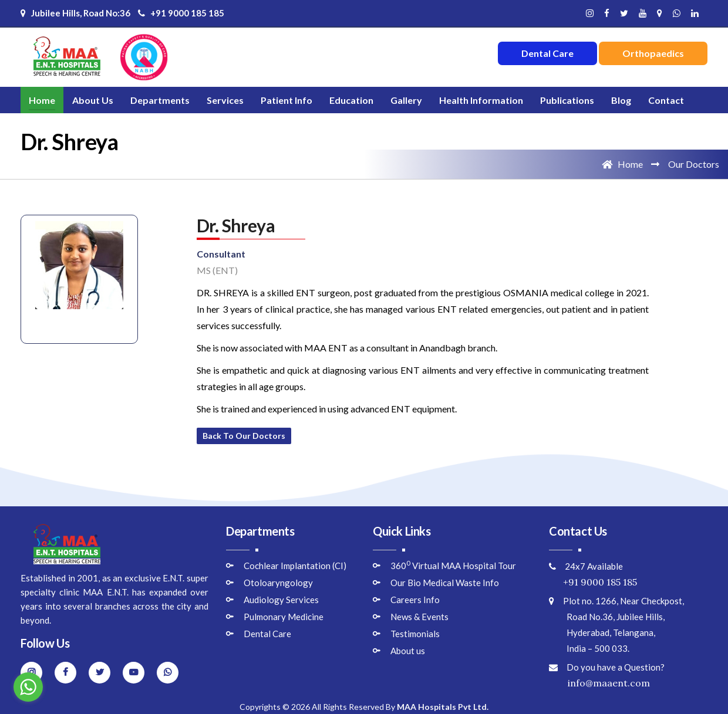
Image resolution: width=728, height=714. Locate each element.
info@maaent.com (599, 683)
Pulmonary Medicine (284, 617)
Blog (621, 100)
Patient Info (287, 100)
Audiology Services (281, 600)
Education (351, 100)
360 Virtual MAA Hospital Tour (453, 566)
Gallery (406, 100)
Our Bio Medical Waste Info (445, 583)
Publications (567, 100)
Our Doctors (694, 164)
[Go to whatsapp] (28, 687)
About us (408, 651)
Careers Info (415, 600)
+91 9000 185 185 (181, 13)
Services (225, 100)
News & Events (419, 617)
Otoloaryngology (278, 583)
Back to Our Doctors (244, 436)
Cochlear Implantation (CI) (295, 566)
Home (42, 100)
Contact (666, 100)
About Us (93, 100)
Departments (160, 100)
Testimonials (415, 634)
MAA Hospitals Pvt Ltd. (443, 707)
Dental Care (267, 634)
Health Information (481, 100)
